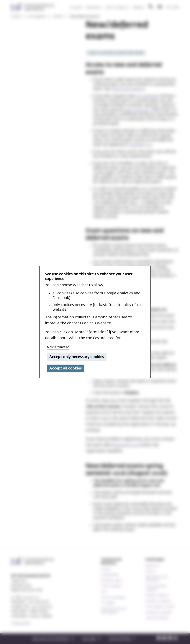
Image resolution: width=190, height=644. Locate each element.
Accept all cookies (66, 368)
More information (58, 347)
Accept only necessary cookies (77, 357)
